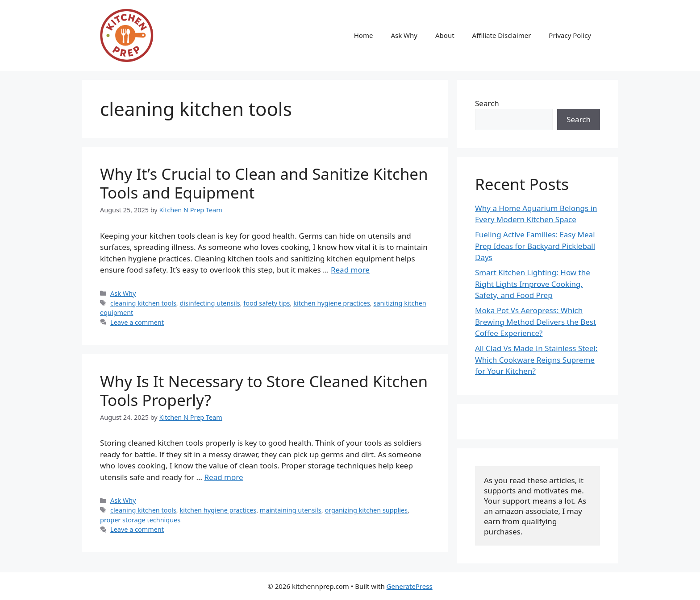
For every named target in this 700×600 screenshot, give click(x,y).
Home (364, 35)
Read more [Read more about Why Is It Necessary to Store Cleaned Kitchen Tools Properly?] (223, 477)
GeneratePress (410, 586)
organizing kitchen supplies (366, 510)
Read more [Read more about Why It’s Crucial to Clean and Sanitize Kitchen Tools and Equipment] (350, 270)
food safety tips (267, 303)
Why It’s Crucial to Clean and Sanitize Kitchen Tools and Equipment (264, 183)
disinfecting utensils (210, 303)
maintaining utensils (291, 510)
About (445, 35)
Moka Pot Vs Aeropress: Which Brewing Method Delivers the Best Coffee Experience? (535, 322)
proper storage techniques (140, 520)
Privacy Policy (570, 35)
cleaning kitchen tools (143, 303)
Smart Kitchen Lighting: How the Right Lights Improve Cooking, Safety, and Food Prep (533, 284)
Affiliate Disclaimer (502, 35)
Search (487, 103)
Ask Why (404, 35)
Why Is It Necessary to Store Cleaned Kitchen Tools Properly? (264, 391)
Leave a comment (137, 322)
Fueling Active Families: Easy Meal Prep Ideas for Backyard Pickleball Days (535, 246)
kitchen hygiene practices (332, 303)
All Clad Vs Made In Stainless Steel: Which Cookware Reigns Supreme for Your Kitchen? (536, 360)
